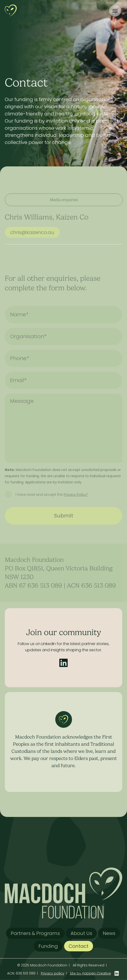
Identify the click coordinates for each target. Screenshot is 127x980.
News (109, 933)
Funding (48, 946)
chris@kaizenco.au (32, 239)
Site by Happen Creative (90, 973)
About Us (81, 933)
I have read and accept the (52, 501)
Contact (79, 946)
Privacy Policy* (76, 501)
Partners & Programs (35, 933)
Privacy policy (53, 973)
